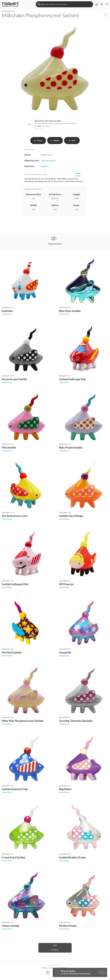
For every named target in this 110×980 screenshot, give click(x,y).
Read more (78, 174)
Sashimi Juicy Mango (71, 516)
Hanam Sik (65, 652)
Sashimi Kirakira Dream (72, 857)
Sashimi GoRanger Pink (15, 584)
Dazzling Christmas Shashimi (76, 721)
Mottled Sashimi (11, 652)
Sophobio (7, 311)
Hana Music (7, 314)
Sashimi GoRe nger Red (72, 379)
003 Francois (66, 584)
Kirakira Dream (68, 926)
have (38, 140)
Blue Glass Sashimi (70, 311)
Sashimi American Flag (15, 789)
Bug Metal (65, 789)
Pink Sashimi (9, 448)
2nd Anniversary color (15, 516)
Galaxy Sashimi (11, 926)
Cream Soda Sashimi (13, 857)
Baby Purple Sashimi (71, 448)
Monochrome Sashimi (14, 379)
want (55, 140)
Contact (51, 968)
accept (102, 972)
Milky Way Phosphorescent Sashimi (23, 721)
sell (72, 140)
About (45, 968)
